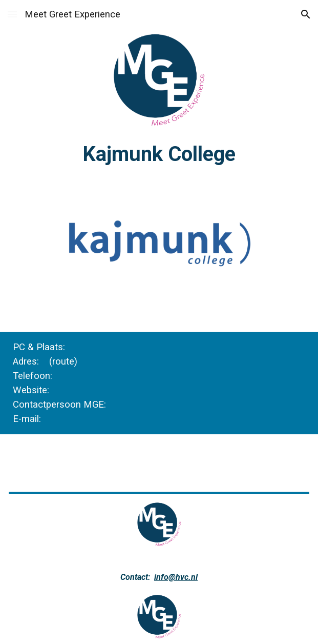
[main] (159, 154)
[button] (12, 14)
